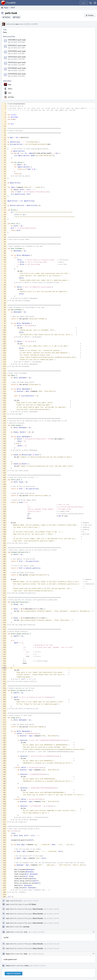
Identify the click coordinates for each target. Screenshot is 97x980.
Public (18, 17)
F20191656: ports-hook (17, 62)
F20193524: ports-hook (17, 57)
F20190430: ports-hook (17, 74)
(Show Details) (38, 909)
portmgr (11, 97)
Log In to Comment (14, 973)
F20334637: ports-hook (17, 45)
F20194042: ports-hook (17, 51)
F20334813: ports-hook (17, 40)
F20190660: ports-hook (17, 68)
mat (17, 24)
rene (10, 93)
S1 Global (32, 904)
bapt (10, 84)
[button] (95, 3)
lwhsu (10, 89)
